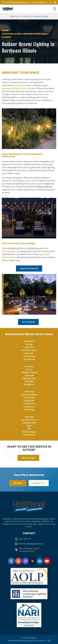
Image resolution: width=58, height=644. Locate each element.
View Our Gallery (29, 268)
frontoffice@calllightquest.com (18, 2)
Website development (16, 641)
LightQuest (20, 85)
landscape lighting (10, 251)
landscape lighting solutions (15, 88)
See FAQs (18, 483)
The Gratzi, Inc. (43, 641)
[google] (55, 2)
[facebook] (50, 2)
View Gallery (28, 458)
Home (5, 30)
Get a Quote (28, 322)
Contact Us (39, 483)
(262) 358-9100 (41, 2)
